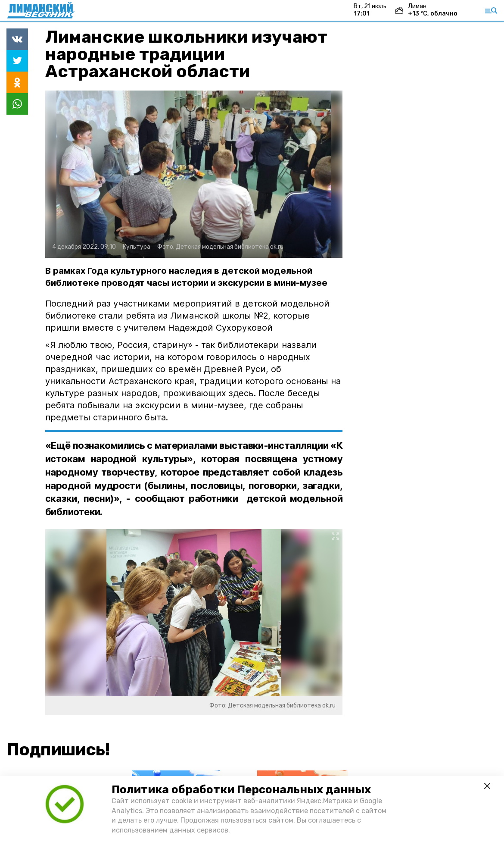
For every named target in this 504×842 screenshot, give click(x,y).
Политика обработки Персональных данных (241, 790)
